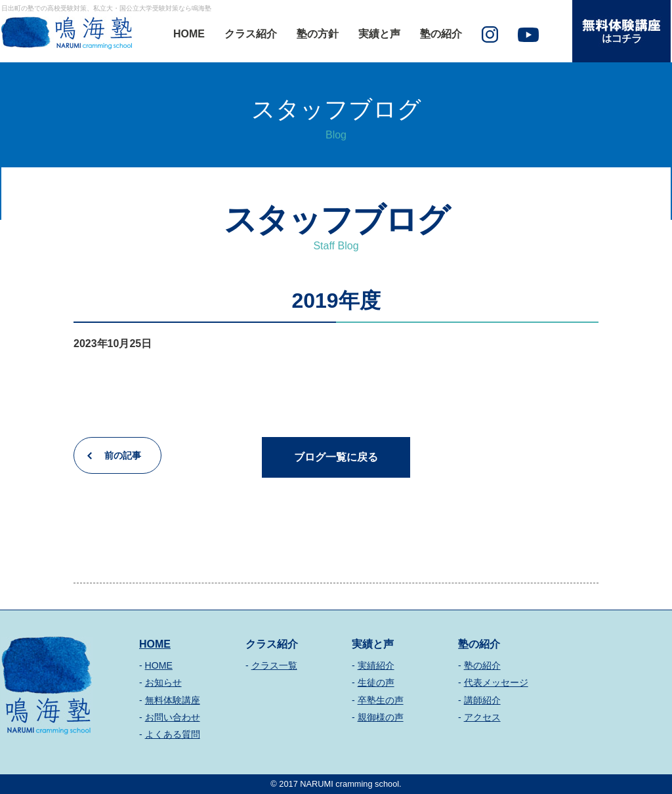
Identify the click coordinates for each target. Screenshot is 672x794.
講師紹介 (482, 700)
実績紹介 (376, 665)
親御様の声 (381, 717)
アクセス (482, 717)
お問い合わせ (173, 717)
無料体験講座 (173, 700)
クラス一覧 (274, 665)
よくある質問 (173, 734)
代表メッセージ (496, 682)
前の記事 (123, 455)
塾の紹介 (482, 665)
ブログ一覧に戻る (336, 457)
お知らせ (163, 682)
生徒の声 (376, 682)
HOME (155, 644)
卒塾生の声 (381, 700)
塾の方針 (318, 34)
